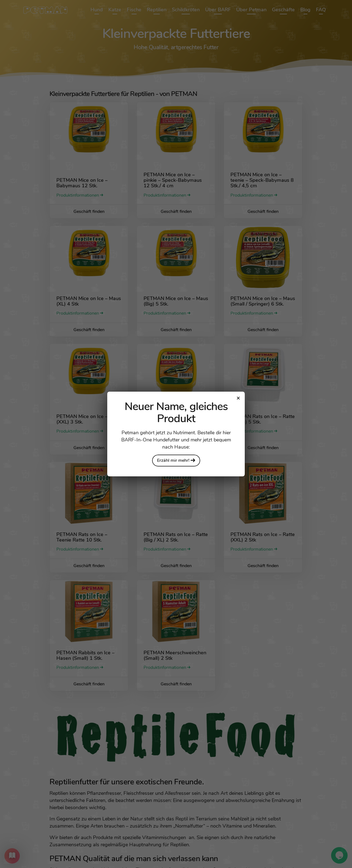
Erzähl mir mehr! (176, 460)
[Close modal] (238, 398)
